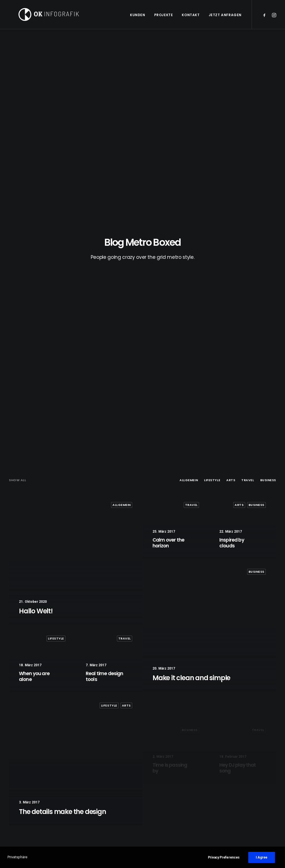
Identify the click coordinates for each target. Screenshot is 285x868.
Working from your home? (177, 815)
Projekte (164, 15)
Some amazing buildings (176, 822)
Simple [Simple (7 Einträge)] (232, 800)
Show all (17, 120)
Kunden (138, 15)
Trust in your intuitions (173, 788)
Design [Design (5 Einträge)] (232, 782)
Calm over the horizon (101, 795)
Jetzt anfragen (225, 15)
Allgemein (189, 120)
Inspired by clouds (98, 809)
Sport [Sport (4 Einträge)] (251, 800)
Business (268, 120)
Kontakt (191, 15)
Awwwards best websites (175, 809)
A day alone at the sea (173, 781)
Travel (248, 120)
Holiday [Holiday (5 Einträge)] (233, 791)
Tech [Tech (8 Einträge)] (247, 809)
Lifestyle (212, 120)
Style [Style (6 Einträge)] (231, 809)
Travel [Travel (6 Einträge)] (264, 809)
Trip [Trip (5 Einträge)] (230, 817)
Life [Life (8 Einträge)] (250, 791)
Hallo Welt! (91, 781)
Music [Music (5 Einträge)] (265, 791)
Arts (231, 120)
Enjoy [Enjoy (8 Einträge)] (250, 782)
